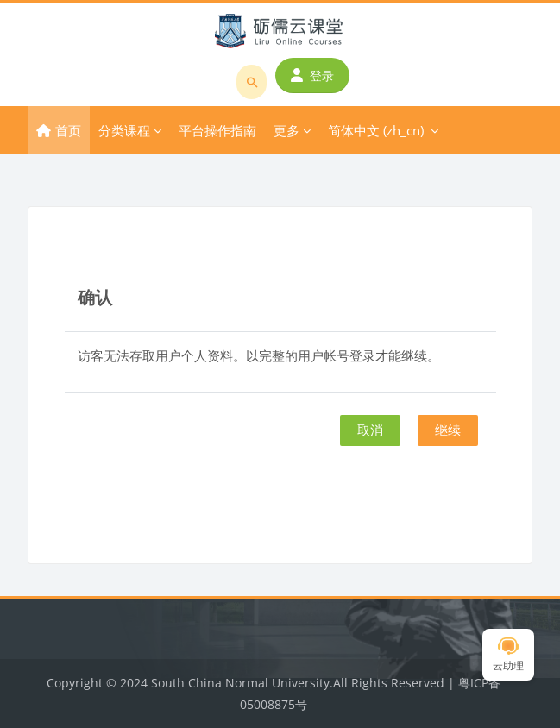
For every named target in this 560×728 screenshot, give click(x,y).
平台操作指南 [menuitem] (217, 130)
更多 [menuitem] (286, 130)
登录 (312, 75)
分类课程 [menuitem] (124, 130)
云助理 (508, 655)
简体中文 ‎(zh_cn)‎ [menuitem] (376, 130)
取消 (370, 430)
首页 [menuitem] (68, 130)
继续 (448, 430)
